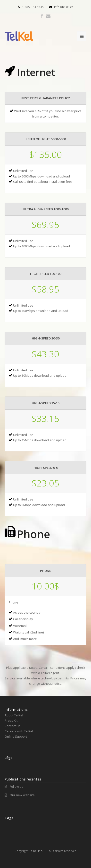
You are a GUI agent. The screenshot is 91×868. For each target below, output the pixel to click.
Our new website (20, 795)
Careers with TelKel (19, 731)
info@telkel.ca (61, 7)
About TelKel (14, 715)
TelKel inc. (36, 851)
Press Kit (11, 721)
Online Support (16, 736)
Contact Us (12, 726)
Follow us (14, 787)
